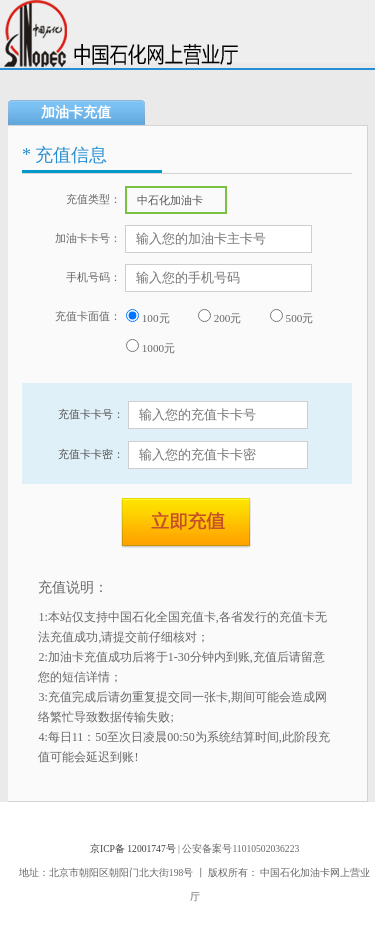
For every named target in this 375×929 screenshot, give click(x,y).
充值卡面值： (88, 316)
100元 (148, 316)
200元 (220, 316)
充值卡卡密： (91, 454)
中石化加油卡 (181, 203)
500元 (292, 316)
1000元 (150, 346)
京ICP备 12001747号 (133, 848)
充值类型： (93, 199)
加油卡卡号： (88, 238)
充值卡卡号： (91, 414)
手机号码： (93, 277)
